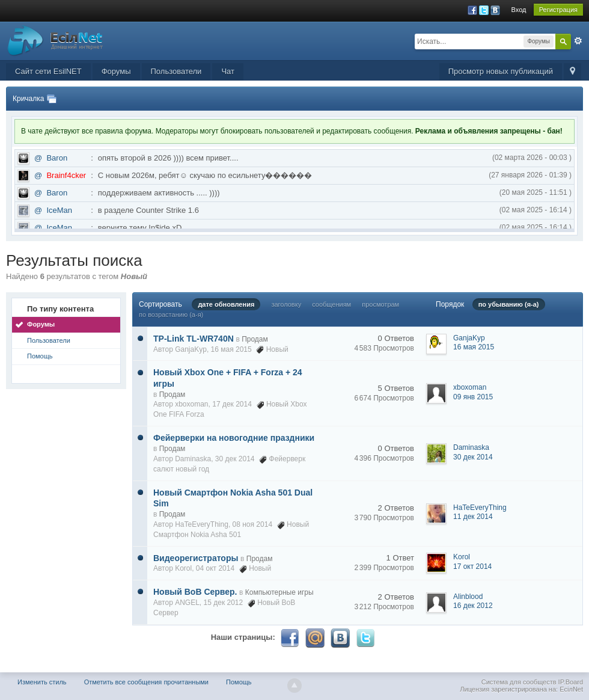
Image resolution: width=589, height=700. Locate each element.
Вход (519, 10)
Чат (228, 71)
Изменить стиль (42, 682)
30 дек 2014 (473, 457)
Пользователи (176, 71)
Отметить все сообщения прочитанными (146, 682)
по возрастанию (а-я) (171, 315)
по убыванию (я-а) (509, 304)
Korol (183, 568)
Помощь (40, 356)
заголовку (286, 304)
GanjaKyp (191, 349)
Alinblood (468, 597)
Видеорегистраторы (196, 558)
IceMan (59, 210)
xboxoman (191, 404)
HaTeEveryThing (202, 524)
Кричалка (28, 99)
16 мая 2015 (474, 347)
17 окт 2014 (472, 566)
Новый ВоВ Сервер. (195, 592)
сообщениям (331, 304)
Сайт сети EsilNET (48, 71)
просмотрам (380, 304)
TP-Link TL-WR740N (194, 339)
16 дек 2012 (473, 606)
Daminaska (193, 459)
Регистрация (558, 10)
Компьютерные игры (279, 592)
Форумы (116, 71)
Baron (57, 158)
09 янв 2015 (473, 397)
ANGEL (187, 603)
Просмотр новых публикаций (501, 71)
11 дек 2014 (473, 517)
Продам (255, 339)
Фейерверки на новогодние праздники (234, 438)
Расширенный (578, 41)
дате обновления (226, 304)
